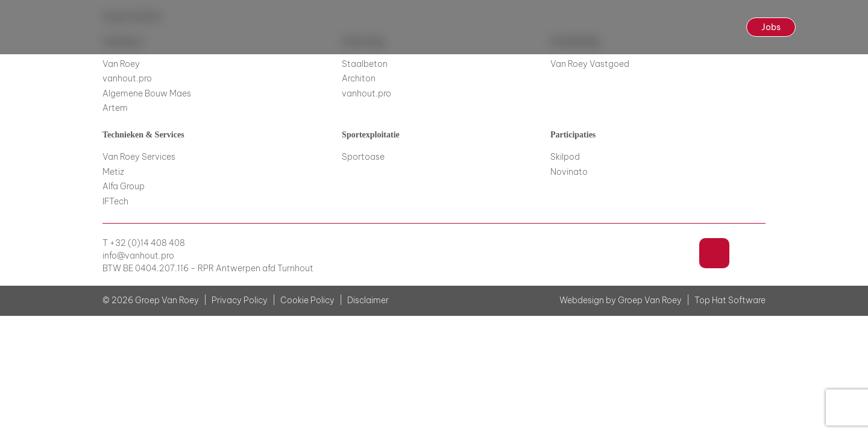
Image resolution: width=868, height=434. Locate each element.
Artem (115, 108)
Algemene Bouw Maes (147, 93)
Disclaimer (368, 300)
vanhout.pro (127, 78)
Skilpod (565, 157)
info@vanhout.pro (138, 256)
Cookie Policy (307, 300)
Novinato (569, 172)
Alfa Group (124, 186)
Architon (359, 78)
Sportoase (363, 157)
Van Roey (121, 64)
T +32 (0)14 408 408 (144, 243)
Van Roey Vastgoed (590, 64)
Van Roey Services (139, 157)
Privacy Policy (240, 300)
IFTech (115, 201)
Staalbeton (365, 64)
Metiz (113, 172)
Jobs (771, 27)
